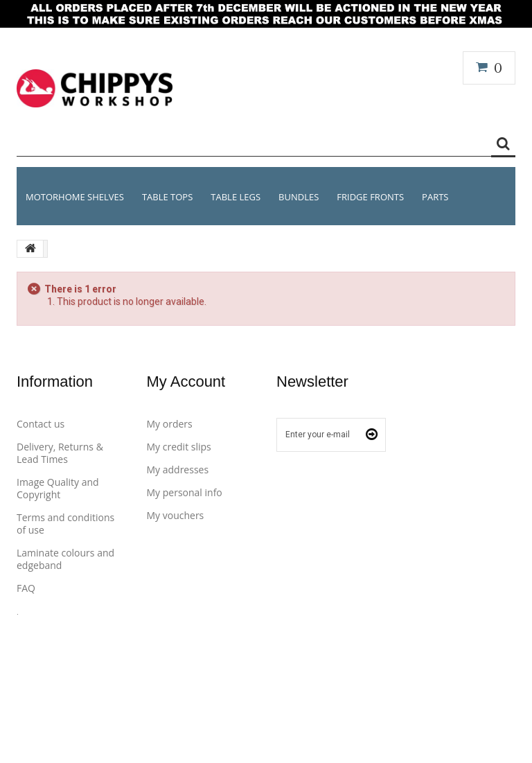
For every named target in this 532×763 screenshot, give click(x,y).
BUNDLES (299, 197)
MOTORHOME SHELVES (75, 197)
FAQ (26, 588)
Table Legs (236, 197)
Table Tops (167, 197)
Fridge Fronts (370, 197)
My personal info (185, 492)
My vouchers (176, 515)
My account (186, 381)
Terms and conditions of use (65, 524)
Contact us (41, 424)
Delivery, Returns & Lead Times (60, 453)
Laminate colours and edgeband (65, 559)
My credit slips (179, 447)
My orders (170, 424)
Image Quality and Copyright (58, 488)
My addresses (178, 470)
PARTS (435, 197)
